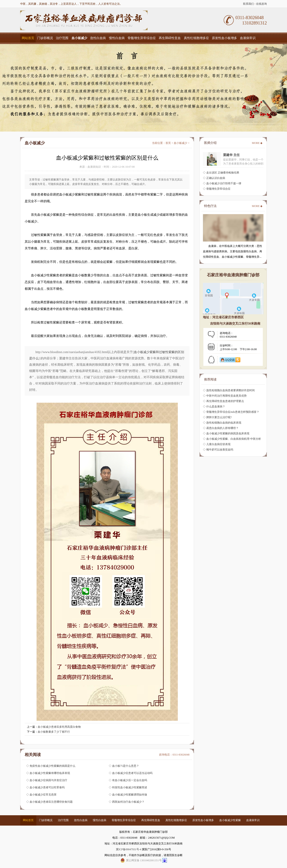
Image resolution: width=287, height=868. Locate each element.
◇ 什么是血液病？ (214, 407)
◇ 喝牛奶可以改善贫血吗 (218, 450)
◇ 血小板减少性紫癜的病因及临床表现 (226, 433)
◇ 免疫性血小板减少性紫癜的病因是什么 (51, 766)
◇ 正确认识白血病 (214, 178)
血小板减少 (180, 143)
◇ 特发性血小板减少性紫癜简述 (128, 787)
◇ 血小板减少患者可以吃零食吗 (45, 787)
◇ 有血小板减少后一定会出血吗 (128, 780)
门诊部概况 (45, 38)
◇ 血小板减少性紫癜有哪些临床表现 (48, 773)
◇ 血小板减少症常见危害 (41, 795)
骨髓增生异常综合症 (142, 38)
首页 (168, 143)
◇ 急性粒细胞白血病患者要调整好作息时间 (229, 390)
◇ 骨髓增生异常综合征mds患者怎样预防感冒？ (231, 412)
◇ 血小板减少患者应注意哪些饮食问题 (49, 802)
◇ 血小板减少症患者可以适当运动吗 (131, 773)
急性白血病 (98, 38)
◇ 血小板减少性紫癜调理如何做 (128, 795)
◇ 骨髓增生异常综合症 (217, 189)
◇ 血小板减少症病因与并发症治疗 (47, 780)
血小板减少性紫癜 (230, 820)
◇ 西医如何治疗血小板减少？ (127, 802)
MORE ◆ (257, 143)
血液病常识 (248, 38)
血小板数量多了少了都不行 (54, 732)
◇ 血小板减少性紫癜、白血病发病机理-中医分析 (232, 439)
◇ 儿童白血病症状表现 (217, 444)
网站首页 (28, 38)
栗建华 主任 (231, 155)
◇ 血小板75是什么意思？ (124, 766)
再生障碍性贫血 (170, 38)
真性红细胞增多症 (196, 38)
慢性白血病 (117, 38)
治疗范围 (62, 38)
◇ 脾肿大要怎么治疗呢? (217, 417)
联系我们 (248, 4)
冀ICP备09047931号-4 (129, 849)
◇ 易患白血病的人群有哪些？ (221, 428)
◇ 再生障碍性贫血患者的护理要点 (223, 401)
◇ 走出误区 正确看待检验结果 (221, 173)
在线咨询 (261, 4)
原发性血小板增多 (224, 38)
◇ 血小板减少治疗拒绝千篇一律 (222, 183)
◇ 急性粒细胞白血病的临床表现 (222, 423)
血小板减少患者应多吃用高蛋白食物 (59, 727)
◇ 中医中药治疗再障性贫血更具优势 (225, 396)
